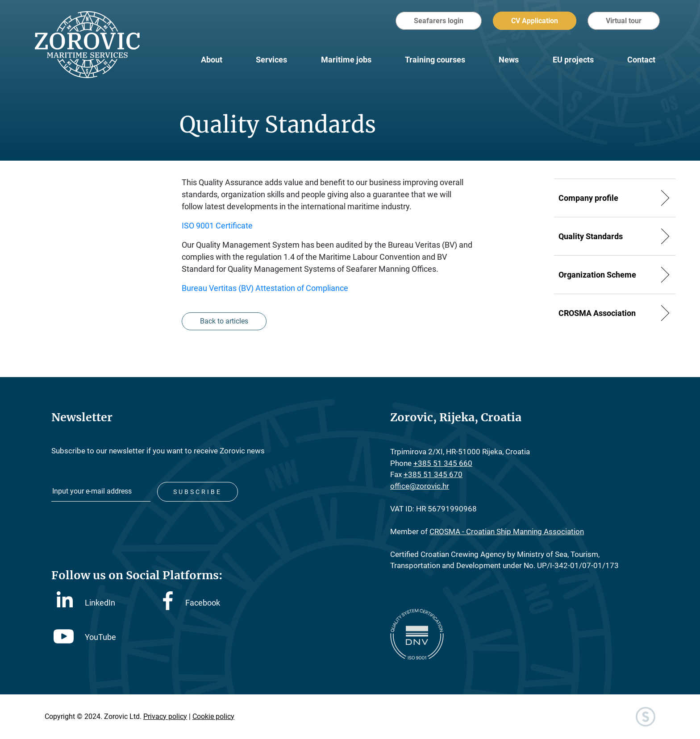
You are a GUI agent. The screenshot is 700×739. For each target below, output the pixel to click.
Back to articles (224, 321)
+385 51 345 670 (433, 474)
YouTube (85, 637)
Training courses (435, 60)
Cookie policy (213, 716)
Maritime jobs (346, 60)
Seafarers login (439, 21)
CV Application (535, 21)
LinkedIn (86, 602)
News (509, 60)
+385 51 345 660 (443, 463)
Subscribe (198, 492)
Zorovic (87, 45)
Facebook (192, 603)
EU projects (573, 60)
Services (271, 60)
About (212, 60)
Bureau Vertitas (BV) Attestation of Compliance (265, 288)
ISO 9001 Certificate (217, 226)
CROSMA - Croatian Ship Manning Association (507, 531)
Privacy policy (165, 716)
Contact (641, 60)
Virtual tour (624, 21)
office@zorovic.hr (420, 486)
